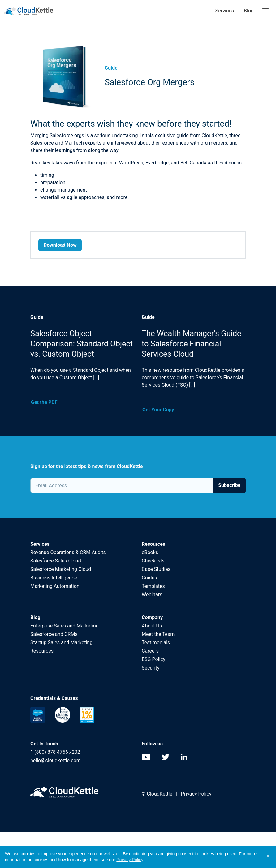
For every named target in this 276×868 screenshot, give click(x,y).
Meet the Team (158, 634)
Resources (42, 651)
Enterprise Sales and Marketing (65, 626)
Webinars (152, 595)
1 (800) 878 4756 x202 (55, 752)
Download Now (60, 245)
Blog (249, 11)
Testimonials (156, 642)
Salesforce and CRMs (54, 634)
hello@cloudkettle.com (56, 760)
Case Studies (156, 569)
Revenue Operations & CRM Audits (68, 552)
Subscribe (229, 485)
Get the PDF (44, 402)
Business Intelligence (54, 578)
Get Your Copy (158, 410)
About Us (152, 626)
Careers (150, 651)
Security (151, 668)
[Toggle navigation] (265, 11)
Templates (153, 586)
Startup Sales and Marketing (61, 642)
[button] (268, 856)
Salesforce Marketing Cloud (61, 569)
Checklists (153, 561)
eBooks (150, 552)
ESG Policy (153, 659)
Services (225, 11)
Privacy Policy (196, 794)
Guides (149, 578)
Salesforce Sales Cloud (56, 561)
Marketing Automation (55, 586)
